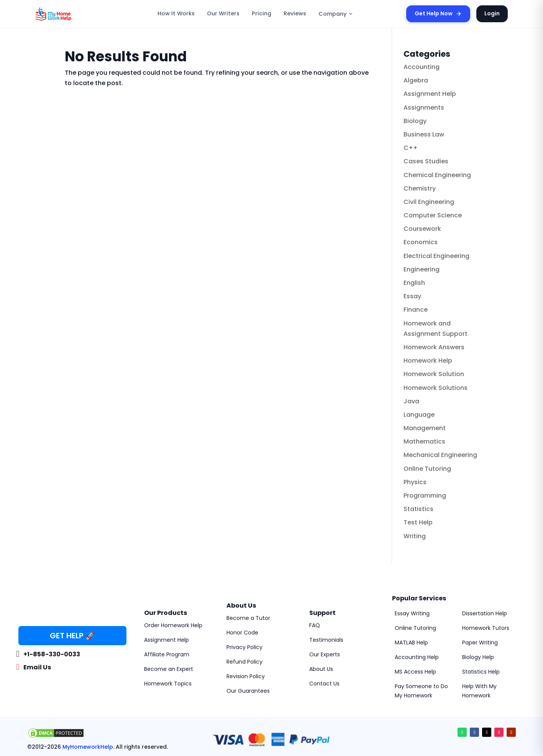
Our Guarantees (248, 691)
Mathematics (424, 441)
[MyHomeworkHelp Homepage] (70, 14)
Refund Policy (244, 662)
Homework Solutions (436, 388)
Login (492, 13)
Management (425, 428)
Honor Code (242, 633)
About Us (321, 669)
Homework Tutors (486, 628)
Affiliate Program (167, 654)
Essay (412, 296)
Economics (421, 242)
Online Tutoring (427, 469)
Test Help (418, 522)
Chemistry (420, 188)
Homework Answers (434, 347)
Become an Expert (169, 669)
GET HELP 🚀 (72, 636)
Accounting (422, 67)
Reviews (295, 13)
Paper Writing (480, 643)
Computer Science (433, 215)
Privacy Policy (244, 647)
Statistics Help (481, 672)
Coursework (422, 229)
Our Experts (325, 654)
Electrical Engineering (436, 256)
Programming (425, 496)
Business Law (424, 134)
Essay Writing (412, 613)
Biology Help (478, 657)
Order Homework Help (173, 625)
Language (419, 415)
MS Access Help (415, 672)
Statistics (418, 509)
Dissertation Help (485, 613)
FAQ (315, 625)
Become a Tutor (248, 618)
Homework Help (428, 361)
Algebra (416, 80)
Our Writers (223, 13)
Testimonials (326, 640)
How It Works (176, 13)
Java (411, 401)
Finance (416, 310)
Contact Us (324, 684)
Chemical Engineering (437, 175)
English (414, 283)
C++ (411, 148)
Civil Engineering (429, 202)
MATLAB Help (411, 643)
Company (336, 14)
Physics (415, 482)
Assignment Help (430, 94)
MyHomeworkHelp (88, 747)
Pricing (262, 13)
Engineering (422, 269)
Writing (415, 536)
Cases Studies (426, 161)
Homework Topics (168, 684)
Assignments (424, 108)
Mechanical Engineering (440, 455)
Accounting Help (417, 657)
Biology (415, 121)
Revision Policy (246, 676)
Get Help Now (438, 13)
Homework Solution (434, 374)
